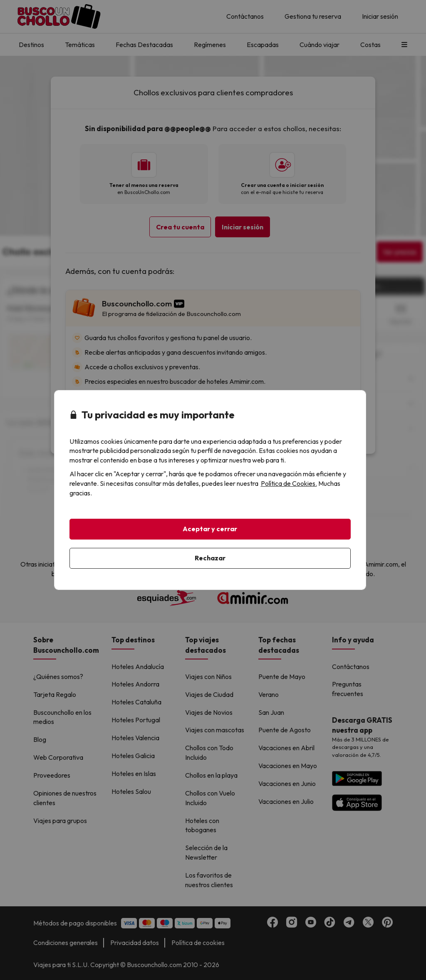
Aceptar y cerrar (210, 529)
